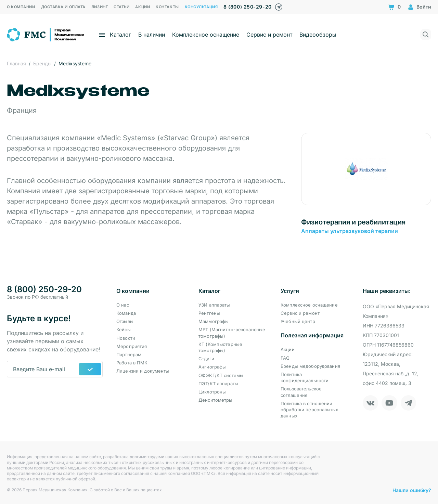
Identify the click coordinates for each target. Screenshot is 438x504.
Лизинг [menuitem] (100, 7)
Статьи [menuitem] (121, 7)
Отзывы (125, 321)
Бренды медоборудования (310, 366)
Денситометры (216, 400)
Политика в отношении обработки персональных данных (309, 410)
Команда (126, 313)
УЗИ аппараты (214, 305)
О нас (123, 305)
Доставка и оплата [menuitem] (63, 7)
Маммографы (214, 321)
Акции (288, 349)
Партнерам (129, 354)
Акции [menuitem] (143, 7)
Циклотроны (212, 392)
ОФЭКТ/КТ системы (221, 375)
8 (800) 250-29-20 (247, 7)
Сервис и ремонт (269, 35)
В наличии (152, 35)
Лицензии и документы (143, 371)
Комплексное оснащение (206, 35)
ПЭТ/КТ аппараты (218, 384)
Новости (126, 338)
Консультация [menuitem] (201, 7)
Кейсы (124, 329)
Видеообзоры (318, 35)
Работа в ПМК (132, 363)
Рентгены (209, 313)
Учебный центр (298, 321)
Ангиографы (212, 367)
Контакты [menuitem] (167, 7)
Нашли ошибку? (412, 490)
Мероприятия (132, 346)
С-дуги (206, 359)
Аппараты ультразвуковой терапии (350, 231)
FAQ (285, 358)
